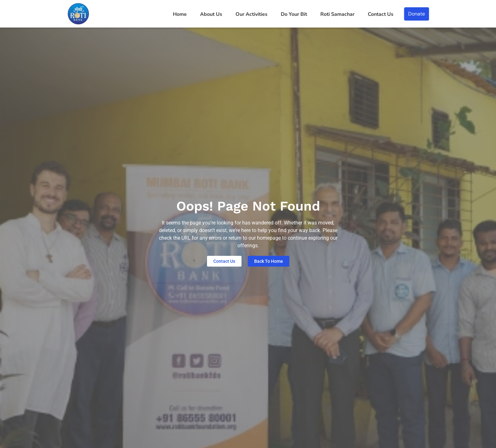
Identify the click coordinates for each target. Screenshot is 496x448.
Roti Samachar (337, 14)
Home (180, 14)
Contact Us (381, 14)
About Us (211, 14)
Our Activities (251, 14)
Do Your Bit (294, 14)
